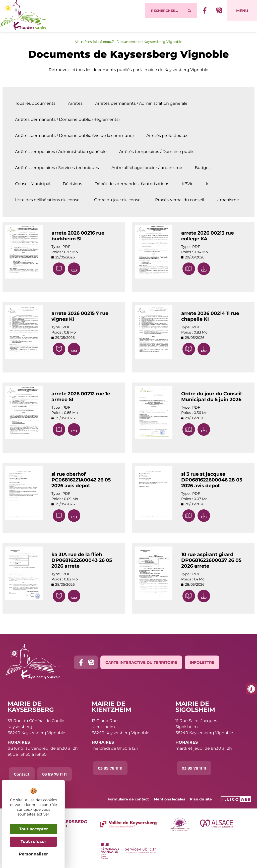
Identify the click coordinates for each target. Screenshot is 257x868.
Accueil (107, 42)
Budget (203, 168)
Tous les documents (35, 103)
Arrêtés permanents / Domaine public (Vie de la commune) (74, 136)
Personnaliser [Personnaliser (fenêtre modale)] (33, 854)
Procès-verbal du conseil (180, 200)
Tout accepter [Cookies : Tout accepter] (34, 829)
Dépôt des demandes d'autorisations (132, 184)
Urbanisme (228, 200)
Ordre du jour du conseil (118, 200)
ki (208, 184)
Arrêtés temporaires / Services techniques (57, 168)
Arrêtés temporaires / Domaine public (157, 152)
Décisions (72, 184)
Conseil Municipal (33, 184)
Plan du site (201, 799)
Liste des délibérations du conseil (48, 200)
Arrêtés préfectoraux (167, 136)
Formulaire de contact (128, 799)
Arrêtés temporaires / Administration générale (61, 152)
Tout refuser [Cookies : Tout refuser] (33, 842)
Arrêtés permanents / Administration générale (141, 103)
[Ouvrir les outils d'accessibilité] (251, 689)
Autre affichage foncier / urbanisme (147, 168)
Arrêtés (75, 103)
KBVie (188, 184)
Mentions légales (169, 799)
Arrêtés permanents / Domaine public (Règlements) (67, 120)
